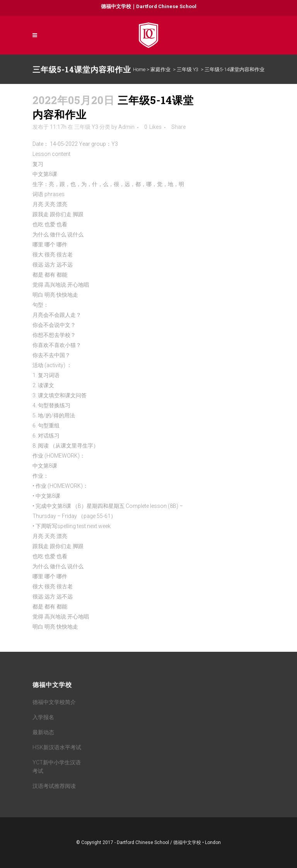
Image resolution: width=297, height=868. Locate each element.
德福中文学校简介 (54, 702)
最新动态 (43, 732)
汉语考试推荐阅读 (54, 786)
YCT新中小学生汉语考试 (57, 767)
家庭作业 (160, 69)
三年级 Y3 (188, 69)
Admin (126, 127)
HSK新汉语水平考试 (57, 747)
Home (139, 69)
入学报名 (43, 717)
